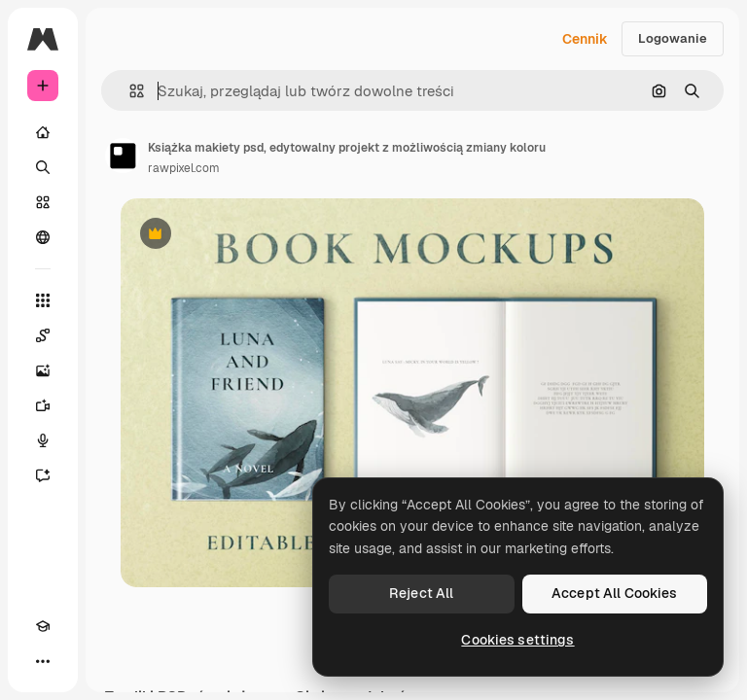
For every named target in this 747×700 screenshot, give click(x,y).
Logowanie (673, 38)
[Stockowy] (43, 202)
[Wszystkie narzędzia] (43, 300)
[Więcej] (43, 661)
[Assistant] (43, 475)
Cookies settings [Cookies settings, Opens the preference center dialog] (517, 640)
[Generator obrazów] (43, 370)
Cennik (585, 39)
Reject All (421, 593)
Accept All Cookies (615, 593)
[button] (129, 91)
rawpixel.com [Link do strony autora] (184, 168)
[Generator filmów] (43, 405)
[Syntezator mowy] (43, 440)
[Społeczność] (43, 237)
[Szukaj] (43, 167)
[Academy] (43, 626)
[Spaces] (43, 335)
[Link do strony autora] (123, 156)
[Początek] (43, 132)
